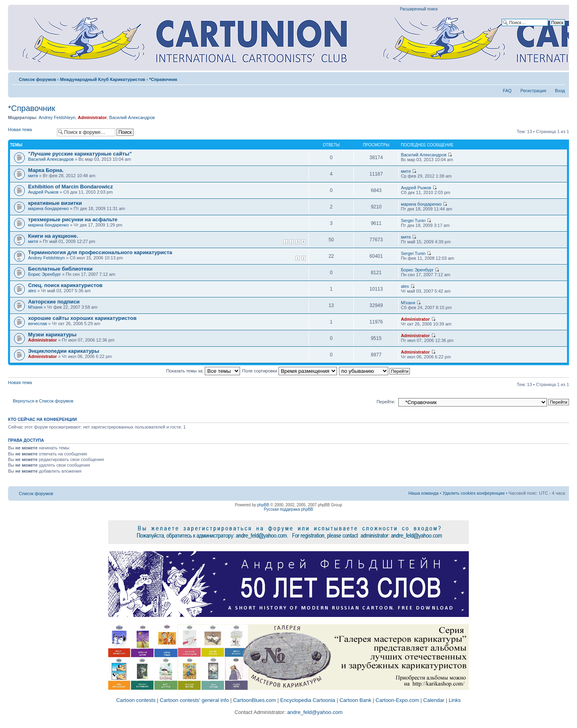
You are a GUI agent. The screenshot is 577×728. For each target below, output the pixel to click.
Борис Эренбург (44, 274)
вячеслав (37, 324)
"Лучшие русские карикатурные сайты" (80, 154)
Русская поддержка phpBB (288, 509)
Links (455, 700)
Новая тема (30, 132)
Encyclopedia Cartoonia (308, 700)
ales (32, 291)
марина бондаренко (48, 208)
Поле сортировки (289, 371)
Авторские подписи (54, 302)
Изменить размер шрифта (559, 78)
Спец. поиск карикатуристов (65, 285)
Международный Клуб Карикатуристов (103, 79)
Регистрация (533, 91)
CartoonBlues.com (255, 700)
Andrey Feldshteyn (57, 117)
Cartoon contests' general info (194, 700)
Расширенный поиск (419, 9)
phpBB (263, 505)
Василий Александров (132, 117)
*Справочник (163, 79)
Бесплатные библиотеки (60, 269)
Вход (560, 91)
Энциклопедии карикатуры (64, 351)
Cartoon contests (136, 700)
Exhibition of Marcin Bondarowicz (71, 187)
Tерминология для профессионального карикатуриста (100, 252)
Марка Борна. (46, 170)
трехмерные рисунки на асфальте (73, 219)
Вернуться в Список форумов (43, 401)
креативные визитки (55, 203)
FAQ (507, 91)
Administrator (92, 117)
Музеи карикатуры (52, 335)
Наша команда (423, 493)
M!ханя (35, 307)
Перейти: (386, 402)
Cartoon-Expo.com (397, 700)
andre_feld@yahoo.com (314, 712)
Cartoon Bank (355, 700)
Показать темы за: (203, 371)
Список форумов (37, 79)
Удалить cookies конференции (474, 493)
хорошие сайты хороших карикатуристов (82, 318)
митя (33, 176)
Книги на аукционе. (53, 236)
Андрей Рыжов (43, 192)
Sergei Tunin (413, 220)
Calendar (434, 700)
